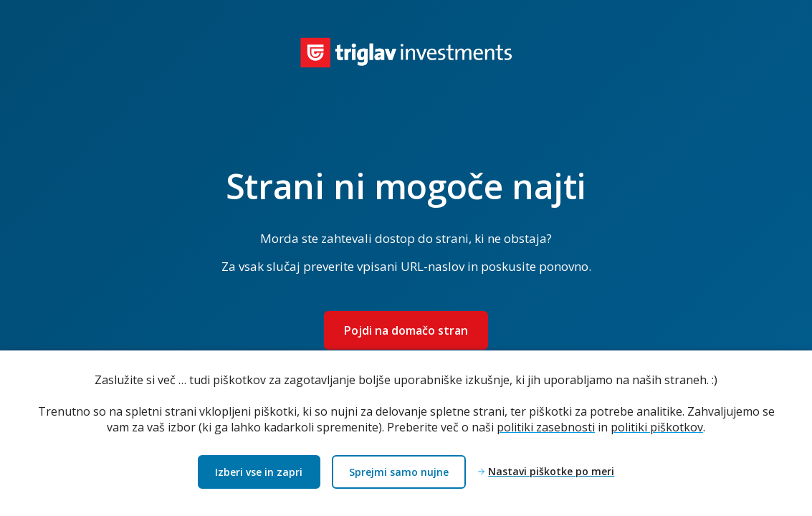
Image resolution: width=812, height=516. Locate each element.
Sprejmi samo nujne (399, 472)
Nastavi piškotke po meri (551, 472)
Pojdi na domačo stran (406, 330)
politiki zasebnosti (546, 427)
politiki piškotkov (657, 427)
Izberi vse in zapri (259, 472)
